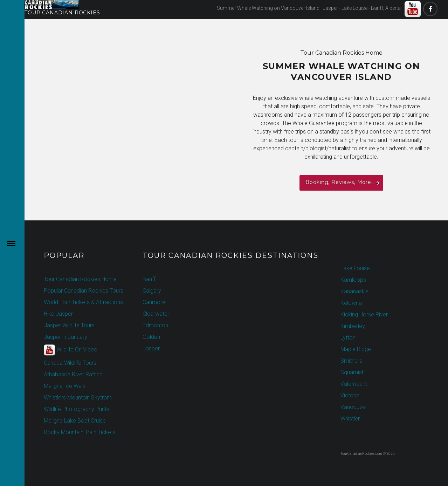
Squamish (353, 372)
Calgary (152, 291)
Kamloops (353, 280)
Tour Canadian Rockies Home (80, 279)
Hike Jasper (58, 314)
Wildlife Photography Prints (77, 409)
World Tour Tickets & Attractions (83, 302)
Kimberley (353, 326)
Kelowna (351, 303)
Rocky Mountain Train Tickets (80, 432)
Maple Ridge (356, 349)
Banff (149, 279)
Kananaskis (354, 291)
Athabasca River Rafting (73, 374)
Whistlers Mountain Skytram (78, 398)
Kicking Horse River (364, 314)
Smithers (351, 361)
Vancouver (354, 407)
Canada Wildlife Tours (70, 363)
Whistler (350, 419)
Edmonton (155, 325)
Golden (151, 337)
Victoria (350, 395)
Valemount (354, 384)
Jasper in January (66, 337)
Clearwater (156, 314)
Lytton (348, 338)
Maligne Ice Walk (65, 386)
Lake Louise (355, 268)
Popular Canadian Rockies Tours (84, 291)
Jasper (151, 348)
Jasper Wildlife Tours (69, 325)
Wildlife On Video (71, 350)
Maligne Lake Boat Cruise (75, 421)
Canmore (154, 302)
